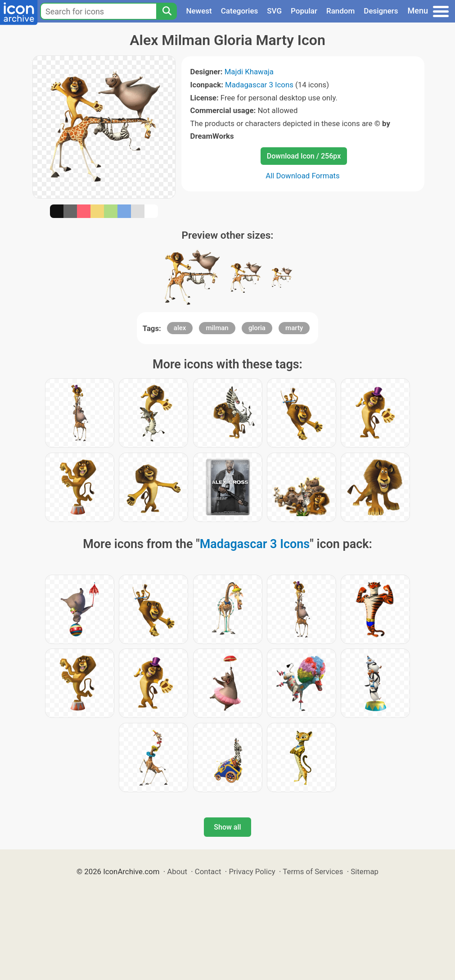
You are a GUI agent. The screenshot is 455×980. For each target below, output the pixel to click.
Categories (240, 11)
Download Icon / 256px (304, 156)
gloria (257, 328)
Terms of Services (313, 871)
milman (217, 328)
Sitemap (365, 871)
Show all (227, 827)
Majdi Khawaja (249, 72)
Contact (208, 871)
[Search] (167, 11)
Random (340, 11)
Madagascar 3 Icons (259, 85)
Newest (199, 11)
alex (180, 328)
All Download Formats (303, 176)
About (177, 871)
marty (294, 328)
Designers (381, 11)
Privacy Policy (252, 871)
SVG (274, 11)
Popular (304, 11)
